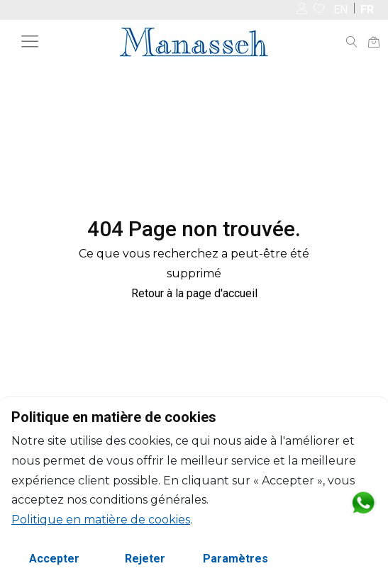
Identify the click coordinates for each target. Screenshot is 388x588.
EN (340, 10)
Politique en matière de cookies (101, 520)
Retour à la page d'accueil (194, 293)
